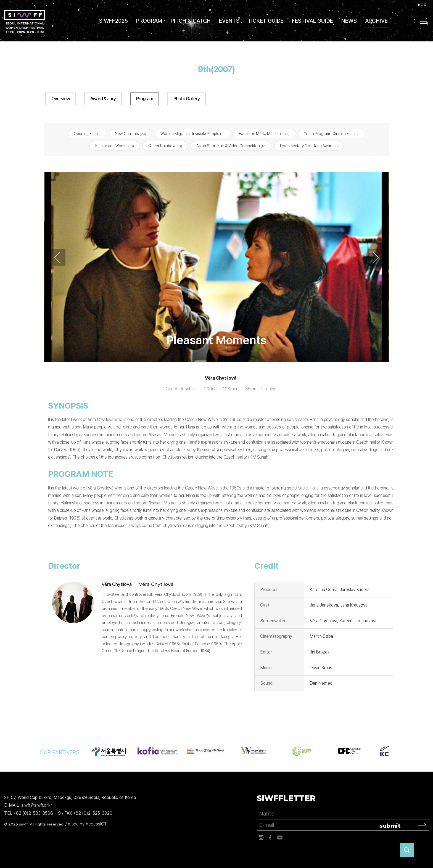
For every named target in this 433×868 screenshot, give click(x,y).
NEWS (349, 21)
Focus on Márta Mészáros (264, 134)
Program (145, 99)
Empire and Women (115, 146)
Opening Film (87, 134)
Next (376, 257)
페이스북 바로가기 (270, 838)
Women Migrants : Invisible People (192, 134)
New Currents (130, 134)
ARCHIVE (376, 21)
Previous (57, 257)
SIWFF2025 (113, 21)
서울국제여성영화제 (25, 21)
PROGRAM (149, 21)
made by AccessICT (87, 824)
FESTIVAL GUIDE (312, 21)
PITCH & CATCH (191, 21)
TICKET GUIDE (266, 21)
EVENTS (229, 21)
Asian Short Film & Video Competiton (231, 146)
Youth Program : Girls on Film (332, 134)
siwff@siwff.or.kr (37, 805)
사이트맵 (424, 21)
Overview (61, 99)
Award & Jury (103, 99)
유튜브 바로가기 (280, 838)
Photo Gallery (187, 99)
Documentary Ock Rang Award (309, 146)
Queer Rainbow (165, 146)
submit (390, 826)
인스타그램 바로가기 (261, 838)
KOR (422, 5)
